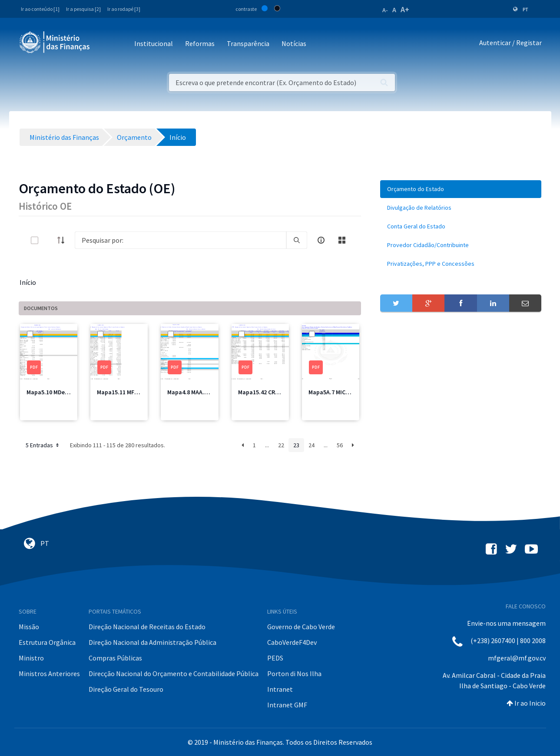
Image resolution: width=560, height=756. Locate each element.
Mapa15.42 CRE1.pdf (265, 392)
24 (311, 445)
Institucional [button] (154, 43)
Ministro (31, 658)
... (267, 445)
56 (340, 445)
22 (281, 445)
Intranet (280, 689)
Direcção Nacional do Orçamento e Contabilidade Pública (174, 673)
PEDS (275, 658)
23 (296, 445)
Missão (29, 627)
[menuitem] (461, 189)
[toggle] (49, 240)
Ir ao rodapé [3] (124, 9)
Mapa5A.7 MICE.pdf (334, 392)
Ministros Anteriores (49, 673)
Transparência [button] (248, 43)
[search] (297, 240)
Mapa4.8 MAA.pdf (191, 392)
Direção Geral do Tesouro (126, 689)
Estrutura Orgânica (47, 642)
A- (385, 10)
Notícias (294, 43)
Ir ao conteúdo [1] (40, 9)
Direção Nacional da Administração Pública (152, 642)
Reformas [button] (200, 43)
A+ (405, 9)
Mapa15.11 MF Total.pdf (129, 392)
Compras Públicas (115, 658)
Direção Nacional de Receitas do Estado (147, 627)
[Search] (181, 240)
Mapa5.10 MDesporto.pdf (60, 392)
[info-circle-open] (321, 240)
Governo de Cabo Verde (301, 627)
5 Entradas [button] (43, 445)
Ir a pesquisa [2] (83, 9)
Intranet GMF (287, 705)
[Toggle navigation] (104, 44)
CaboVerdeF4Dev (292, 642)
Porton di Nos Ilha (294, 673)
